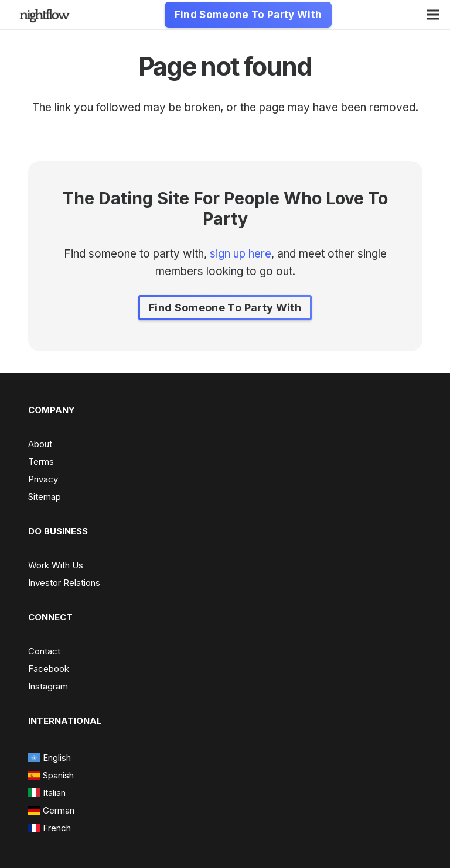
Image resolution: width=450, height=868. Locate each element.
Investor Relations (64, 583)
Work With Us (56, 565)
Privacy (43, 479)
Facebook (49, 669)
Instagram (48, 686)
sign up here (241, 254)
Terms (41, 462)
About (40, 444)
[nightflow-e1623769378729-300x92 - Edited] (45, 15)
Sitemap (45, 497)
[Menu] (433, 15)
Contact (44, 651)
